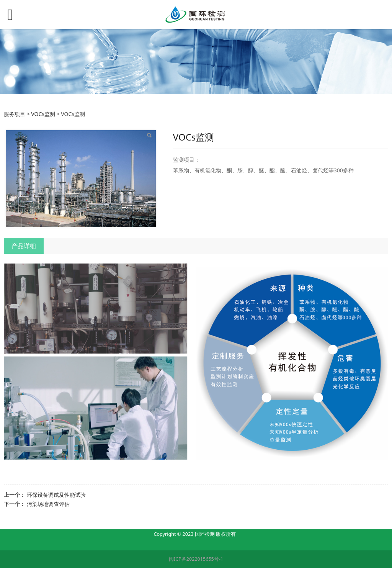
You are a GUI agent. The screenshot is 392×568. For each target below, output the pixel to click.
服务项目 (15, 114)
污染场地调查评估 (48, 504)
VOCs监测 (43, 114)
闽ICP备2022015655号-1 (196, 559)
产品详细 (24, 246)
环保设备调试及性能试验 (56, 495)
